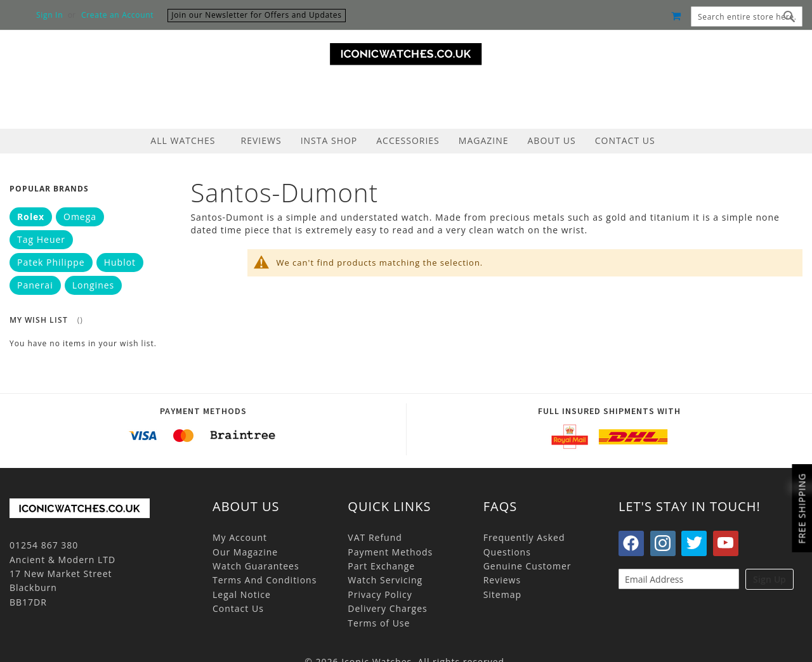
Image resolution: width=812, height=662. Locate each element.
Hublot (120, 262)
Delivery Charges (387, 608)
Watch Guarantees (256, 566)
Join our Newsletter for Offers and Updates (256, 15)
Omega (80, 217)
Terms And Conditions (265, 580)
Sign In (49, 15)
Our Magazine (245, 552)
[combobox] (747, 16)
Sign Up (769, 579)
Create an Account (117, 15)
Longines (94, 285)
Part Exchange (381, 566)
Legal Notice (242, 594)
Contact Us (238, 608)
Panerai (35, 285)
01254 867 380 (44, 545)
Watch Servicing (385, 580)
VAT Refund (375, 537)
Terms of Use (379, 623)
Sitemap (502, 594)
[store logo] (406, 54)
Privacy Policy (380, 594)
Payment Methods (390, 552)
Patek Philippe (51, 262)
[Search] (789, 16)
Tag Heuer (41, 239)
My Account (240, 537)
